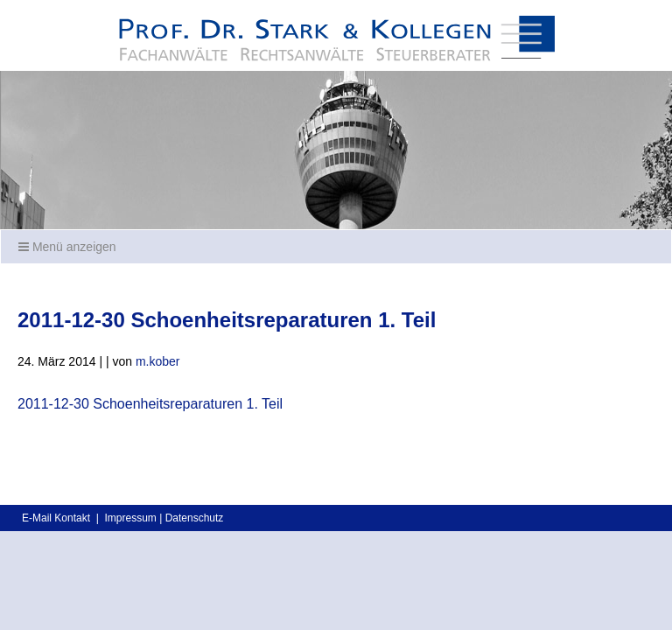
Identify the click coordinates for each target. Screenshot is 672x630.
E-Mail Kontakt (56, 518)
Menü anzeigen (67, 247)
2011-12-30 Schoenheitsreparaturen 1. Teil (150, 404)
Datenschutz (195, 518)
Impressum (130, 518)
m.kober (158, 361)
